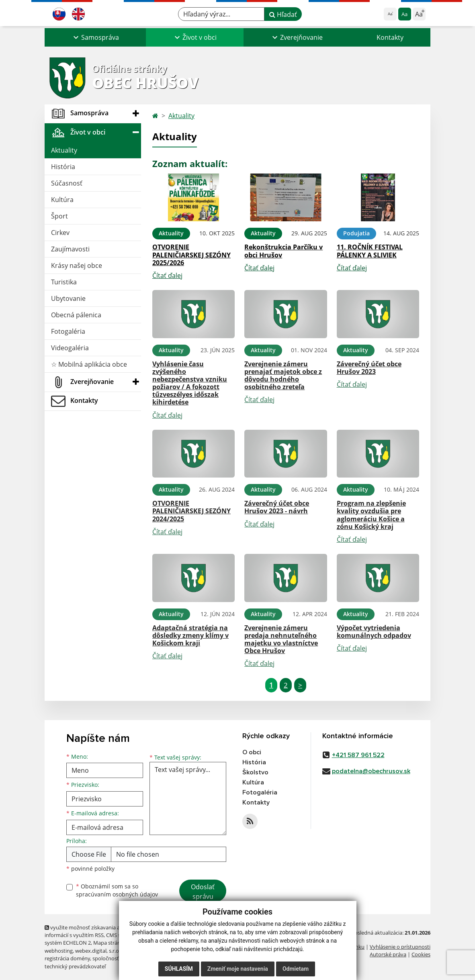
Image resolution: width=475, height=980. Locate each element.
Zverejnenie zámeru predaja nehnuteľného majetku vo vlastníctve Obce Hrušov (281, 639)
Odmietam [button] (296, 969)
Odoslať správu (203, 892)
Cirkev (60, 233)
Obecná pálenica (76, 315)
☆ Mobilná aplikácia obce (89, 364)
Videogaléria (70, 348)
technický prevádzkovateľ (75, 966)
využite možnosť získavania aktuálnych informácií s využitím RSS (94, 931)
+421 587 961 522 (358, 755)
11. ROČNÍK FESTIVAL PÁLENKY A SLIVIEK (370, 251)
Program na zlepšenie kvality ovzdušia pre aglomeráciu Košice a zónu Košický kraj (371, 515)
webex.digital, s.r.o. (98, 951)
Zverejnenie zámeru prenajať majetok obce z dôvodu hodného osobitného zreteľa (283, 376)
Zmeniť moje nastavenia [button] (238, 969)
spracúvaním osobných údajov (117, 894)
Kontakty (390, 37)
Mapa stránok (110, 943)
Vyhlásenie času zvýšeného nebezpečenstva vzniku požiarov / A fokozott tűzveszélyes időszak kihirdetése (190, 383)
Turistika (64, 282)
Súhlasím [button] (179, 969)
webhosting (59, 951)
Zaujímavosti (70, 249)
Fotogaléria (68, 331)
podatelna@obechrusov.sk (371, 771)
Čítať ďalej (167, 276)
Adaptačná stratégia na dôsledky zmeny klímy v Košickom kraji (190, 635)
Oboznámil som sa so (117, 890)
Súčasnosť (67, 183)
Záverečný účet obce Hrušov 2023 (369, 368)
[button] (95, 37)
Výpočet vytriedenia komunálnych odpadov (374, 632)
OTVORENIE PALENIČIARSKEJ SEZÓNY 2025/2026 (191, 255)
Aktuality (64, 150)
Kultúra (62, 200)
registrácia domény (67, 958)
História (63, 167)
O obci (252, 752)
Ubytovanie (68, 298)
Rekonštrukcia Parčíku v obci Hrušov (284, 251)
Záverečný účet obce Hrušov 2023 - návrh (277, 507)
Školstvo (255, 772)
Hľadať (283, 14)
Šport (59, 216)
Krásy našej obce (77, 265)
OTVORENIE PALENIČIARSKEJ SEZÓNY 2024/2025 (191, 511)
